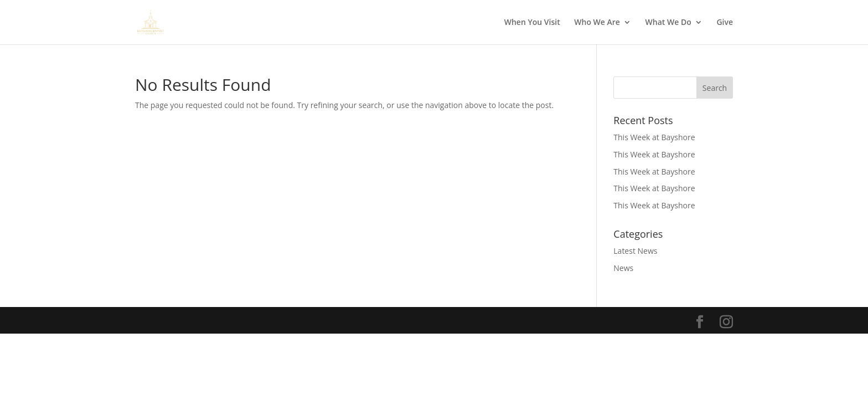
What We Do (668, 23)
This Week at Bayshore (654, 137)
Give (725, 23)
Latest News (635, 251)
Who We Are (597, 23)
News (623, 268)
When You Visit (532, 23)
